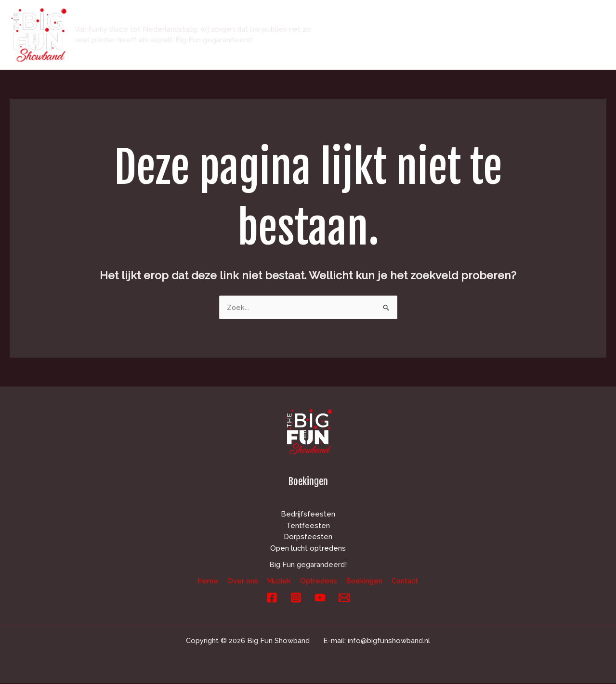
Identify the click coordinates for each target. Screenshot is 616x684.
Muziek (450, 18)
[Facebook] (272, 599)
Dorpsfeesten (308, 537)
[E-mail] (344, 599)
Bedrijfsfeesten (308, 514)
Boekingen (560, 18)
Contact (360, 52)
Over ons (402, 18)
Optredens (501, 18)
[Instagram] (296, 599)
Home (356, 18)
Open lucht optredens (308, 549)
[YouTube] (320, 599)
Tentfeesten (308, 526)
